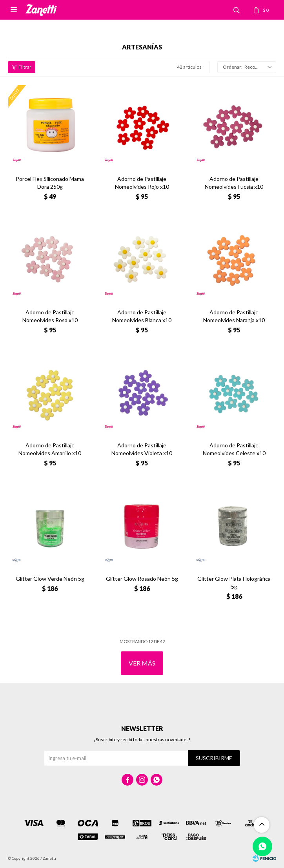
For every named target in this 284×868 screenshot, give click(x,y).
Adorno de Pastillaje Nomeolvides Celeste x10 (234, 449)
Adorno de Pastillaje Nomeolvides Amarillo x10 (50, 449)
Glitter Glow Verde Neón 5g (50, 579)
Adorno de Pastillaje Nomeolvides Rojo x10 (142, 183)
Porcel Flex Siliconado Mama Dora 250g (50, 183)
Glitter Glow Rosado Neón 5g (142, 579)
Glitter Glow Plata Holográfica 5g (234, 583)
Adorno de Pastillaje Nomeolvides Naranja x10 (234, 316)
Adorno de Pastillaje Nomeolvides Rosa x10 (50, 316)
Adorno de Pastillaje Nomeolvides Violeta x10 (142, 449)
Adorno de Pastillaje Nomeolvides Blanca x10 (142, 316)
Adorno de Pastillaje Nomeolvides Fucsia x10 (234, 183)
